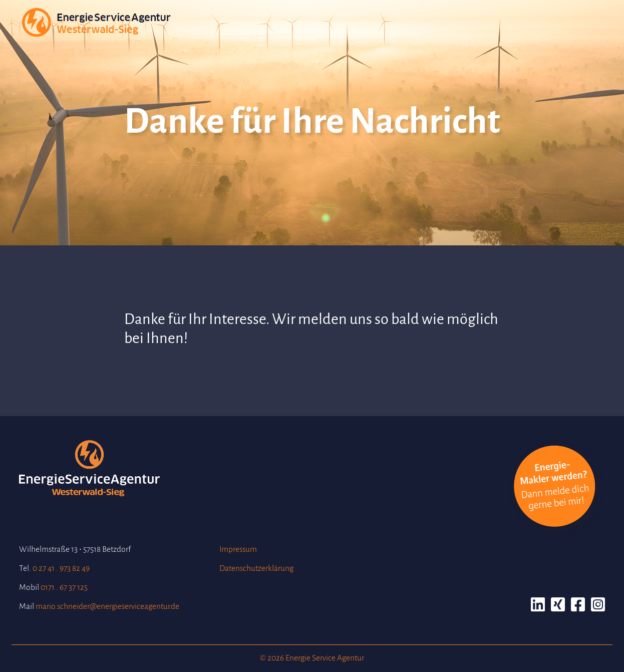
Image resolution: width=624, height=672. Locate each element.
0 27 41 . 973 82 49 (61, 568)
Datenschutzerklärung (256, 568)
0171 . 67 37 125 (64, 587)
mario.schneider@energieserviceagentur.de (107, 606)
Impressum (238, 549)
